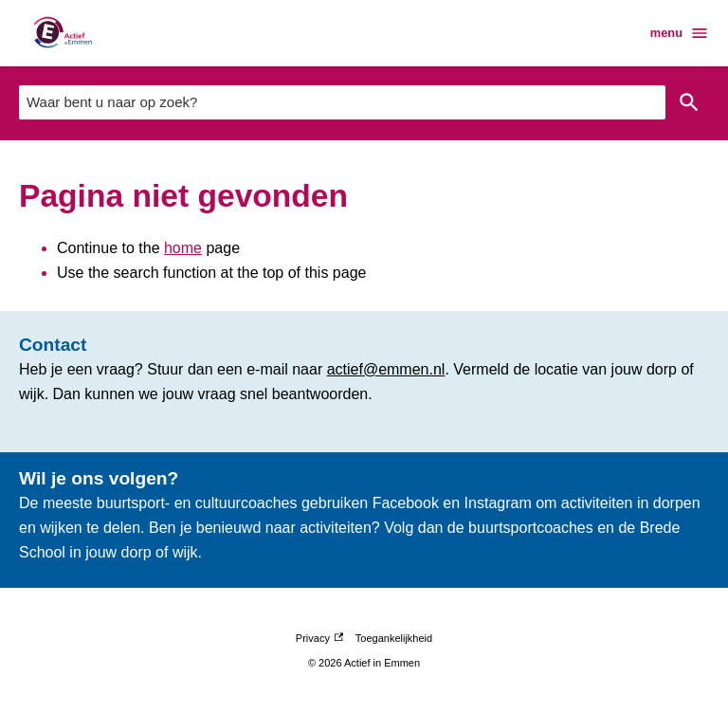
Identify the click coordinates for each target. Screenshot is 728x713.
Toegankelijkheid (394, 638)
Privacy (319, 638)
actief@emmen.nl (386, 369)
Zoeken (689, 102)
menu (680, 33)
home (183, 248)
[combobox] (342, 102)
